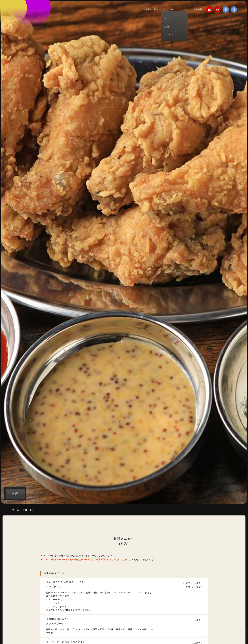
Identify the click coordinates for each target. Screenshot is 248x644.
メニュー (169, 10)
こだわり (182, 10)
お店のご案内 (152, 10)
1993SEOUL (19, 14)
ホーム (16, 510)
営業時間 (196, 10)
